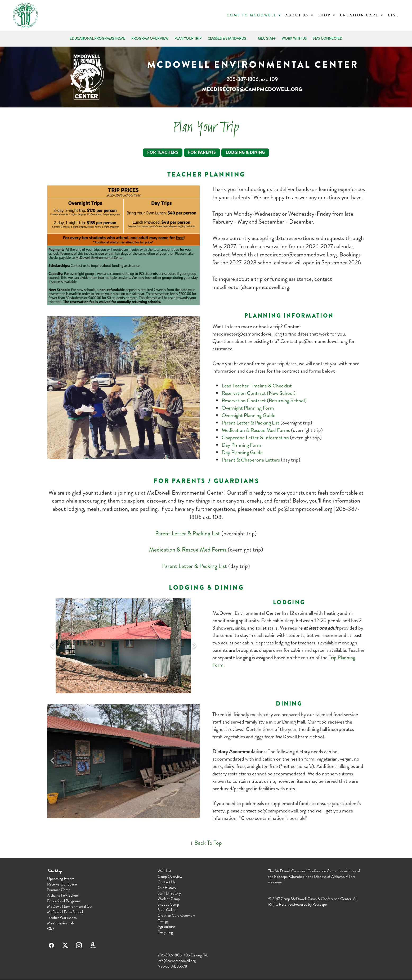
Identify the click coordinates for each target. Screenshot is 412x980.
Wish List (164, 871)
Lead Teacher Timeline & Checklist (257, 386)
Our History (167, 888)
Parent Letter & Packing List (250, 423)
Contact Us (166, 882)
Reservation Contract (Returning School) (264, 401)
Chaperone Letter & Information (256, 438)
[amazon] (93, 945)
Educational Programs (64, 901)
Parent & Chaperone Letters (251, 460)
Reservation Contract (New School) (259, 393)
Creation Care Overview (176, 915)
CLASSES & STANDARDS (227, 39)
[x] (65, 945)
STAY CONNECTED (328, 39)
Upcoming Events (61, 879)
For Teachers (163, 152)
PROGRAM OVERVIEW (150, 39)
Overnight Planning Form (248, 408)
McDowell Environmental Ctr (70, 906)
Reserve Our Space (62, 884)
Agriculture (166, 927)
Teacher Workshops (62, 918)
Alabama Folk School (63, 895)
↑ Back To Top (206, 843)
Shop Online (167, 910)
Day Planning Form (241, 445)
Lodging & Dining (245, 152)
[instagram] (79, 945)
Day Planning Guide (242, 452)
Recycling (165, 932)
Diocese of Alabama (329, 877)
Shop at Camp (168, 904)
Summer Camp (59, 890)
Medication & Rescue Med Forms (256, 430)
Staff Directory (169, 893)
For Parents (202, 152)
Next (194, 646)
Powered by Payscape (310, 904)
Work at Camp (169, 899)
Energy (163, 921)
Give (394, 15)
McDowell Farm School (65, 912)
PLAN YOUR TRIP (188, 39)
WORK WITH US (294, 39)
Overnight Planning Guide (248, 415)
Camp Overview (170, 877)
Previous (52, 646)
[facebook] (51, 945)
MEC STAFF (267, 39)
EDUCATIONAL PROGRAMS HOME (97, 39)
